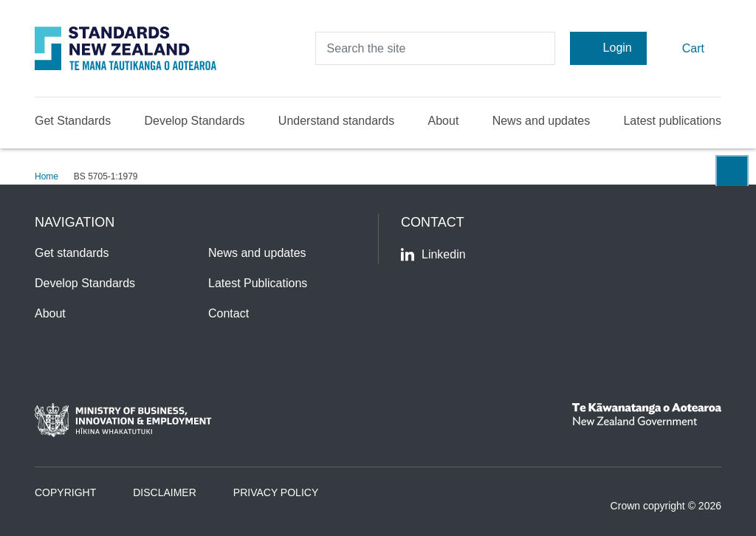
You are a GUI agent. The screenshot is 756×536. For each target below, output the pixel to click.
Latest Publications (258, 283)
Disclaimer (165, 492)
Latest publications (672, 121)
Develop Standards (194, 121)
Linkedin (433, 255)
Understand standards (336, 121)
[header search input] (435, 48)
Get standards (72, 253)
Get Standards (73, 121)
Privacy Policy (276, 492)
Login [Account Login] (608, 48)
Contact (228, 313)
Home (47, 176)
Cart (684, 48)
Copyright (65, 492)
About (444, 121)
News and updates (542, 121)
